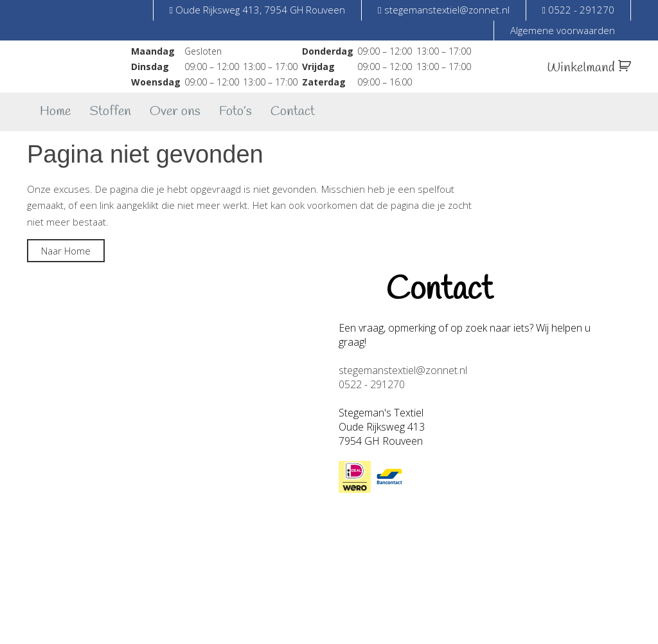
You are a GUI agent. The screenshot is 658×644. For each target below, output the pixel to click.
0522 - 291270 (372, 384)
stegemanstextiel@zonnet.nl (403, 370)
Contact (293, 112)
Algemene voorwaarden (563, 30)
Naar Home (66, 251)
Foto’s (236, 112)
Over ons (175, 112)
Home (55, 112)
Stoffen (110, 112)
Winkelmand (589, 68)
